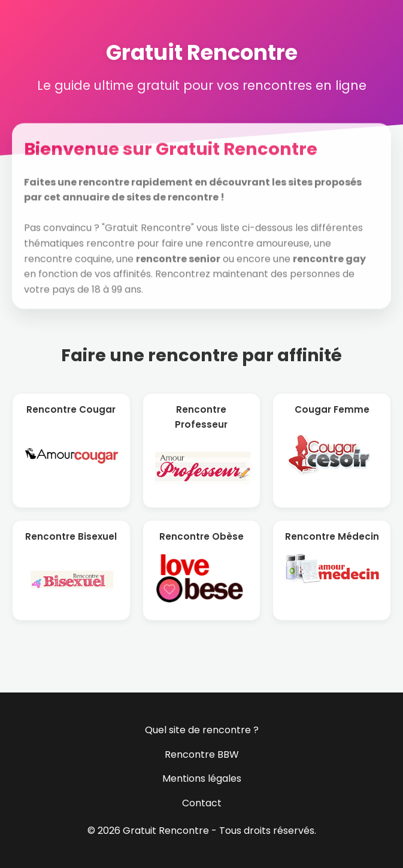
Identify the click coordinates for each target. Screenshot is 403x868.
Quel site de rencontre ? (202, 730)
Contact (202, 803)
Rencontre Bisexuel (71, 536)
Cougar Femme (332, 409)
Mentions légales (202, 778)
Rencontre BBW (202, 754)
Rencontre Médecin (332, 536)
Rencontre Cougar (71, 409)
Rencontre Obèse (201, 536)
